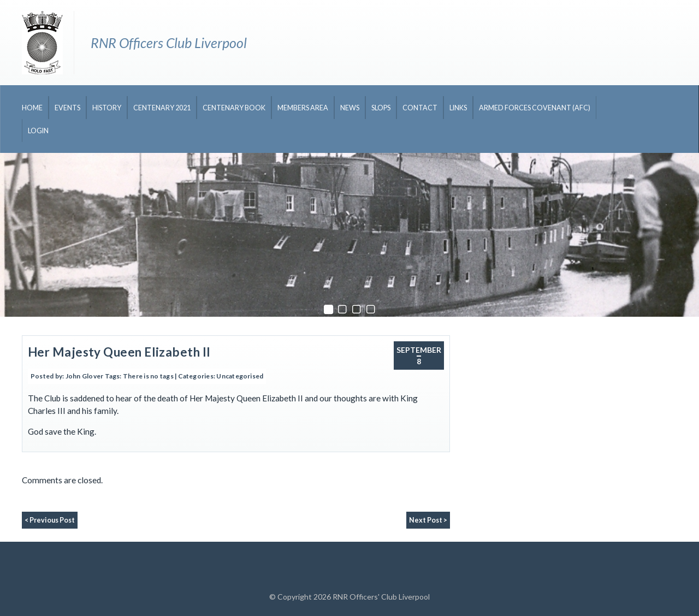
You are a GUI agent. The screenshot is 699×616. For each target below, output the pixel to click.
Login (38, 131)
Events (67, 108)
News (350, 108)
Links (458, 108)
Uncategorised (240, 376)
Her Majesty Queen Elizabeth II (119, 352)
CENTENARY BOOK (234, 108)
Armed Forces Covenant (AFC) (535, 108)
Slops (381, 108)
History (107, 108)
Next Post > (428, 520)
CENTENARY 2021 (162, 108)
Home (32, 108)
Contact (420, 108)
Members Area (303, 108)
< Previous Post (50, 520)
